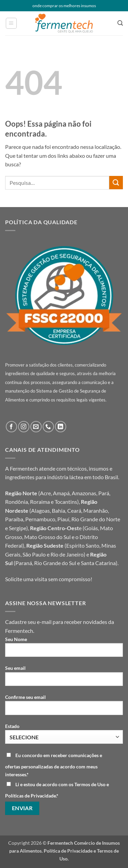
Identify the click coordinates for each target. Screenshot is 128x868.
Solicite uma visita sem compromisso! (49, 579)
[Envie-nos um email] (36, 427)
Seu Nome (64, 649)
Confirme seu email (64, 707)
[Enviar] (116, 183)
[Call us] (48, 427)
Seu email (64, 678)
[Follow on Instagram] (24, 427)
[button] (11, 23)
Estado (64, 733)
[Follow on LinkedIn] (61, 427)
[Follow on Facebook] (11, 427)
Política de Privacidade (68, 851)
